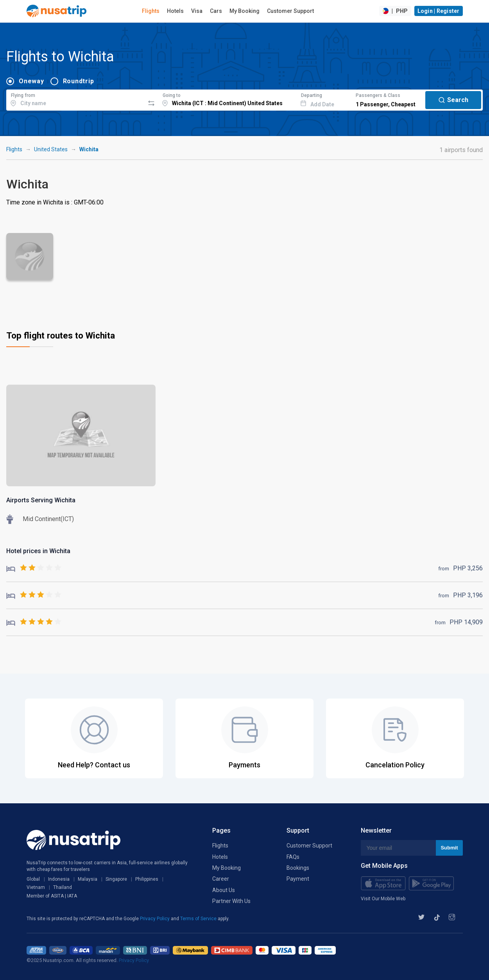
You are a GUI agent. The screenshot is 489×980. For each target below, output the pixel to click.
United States (51, 149)
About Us (224, 890)
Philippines (147, 879)
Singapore (116, 879)
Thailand (63, 887)
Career (221, 879)
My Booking (244, 11)
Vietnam (36, 887)
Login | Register (439, 11)
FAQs (293, 857)
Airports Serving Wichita (41, 500)
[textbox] (75, 99)
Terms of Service (199, 919)
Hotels (175, 11)
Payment (298, 879)
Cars (216, 11)
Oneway (31, 81)
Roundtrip (79, 81)
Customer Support (290, 11)
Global (33, 879)
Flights (151, 11)
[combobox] (75, 99)
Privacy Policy (155, 919)
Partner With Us (231, 901)
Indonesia (59, 879)
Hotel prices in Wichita (38, 551)
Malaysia (88, 879)
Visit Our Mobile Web (383, 899)
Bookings (298, 868)
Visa (197, 11)
